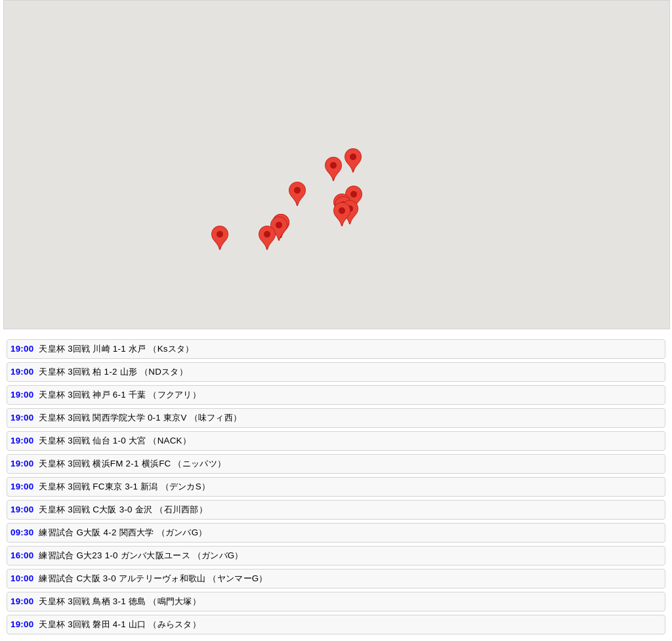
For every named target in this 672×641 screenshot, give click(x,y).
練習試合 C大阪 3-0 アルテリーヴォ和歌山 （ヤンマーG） (153, 578)
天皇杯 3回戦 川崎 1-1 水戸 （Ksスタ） (116, 349)
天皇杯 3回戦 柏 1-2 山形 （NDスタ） (113, 372)
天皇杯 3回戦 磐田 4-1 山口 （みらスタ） (120, 624)
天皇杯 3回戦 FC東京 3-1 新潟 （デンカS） (124, 486)
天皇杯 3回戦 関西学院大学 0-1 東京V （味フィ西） (140, 418)
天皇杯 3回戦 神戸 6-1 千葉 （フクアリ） (120, 395)
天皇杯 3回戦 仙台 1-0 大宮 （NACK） (115, 441)
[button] (354, 198)
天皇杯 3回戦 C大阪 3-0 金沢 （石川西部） (123, 509)
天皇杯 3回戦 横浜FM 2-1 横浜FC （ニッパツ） (132, 464)
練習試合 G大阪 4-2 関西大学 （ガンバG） (123, 532)
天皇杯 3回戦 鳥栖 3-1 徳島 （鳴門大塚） (120, 601)
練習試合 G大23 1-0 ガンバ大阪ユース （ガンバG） (141, 555)
